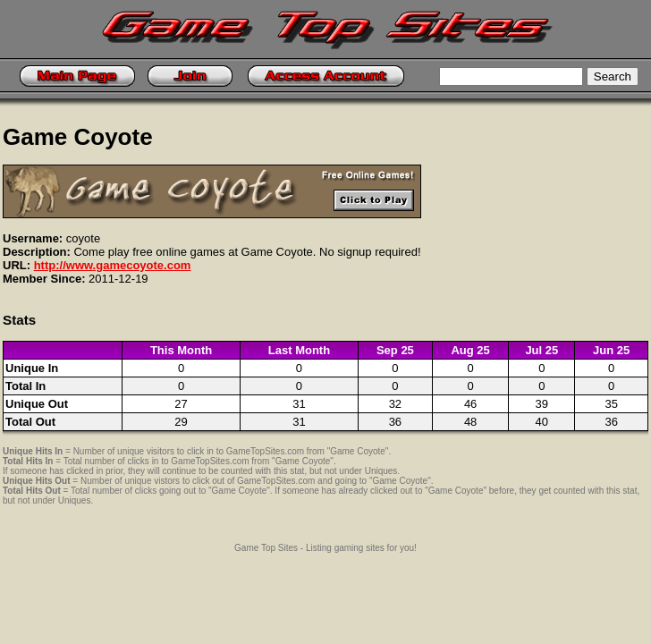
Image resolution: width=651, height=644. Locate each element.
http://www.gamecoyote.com (113, 265)
